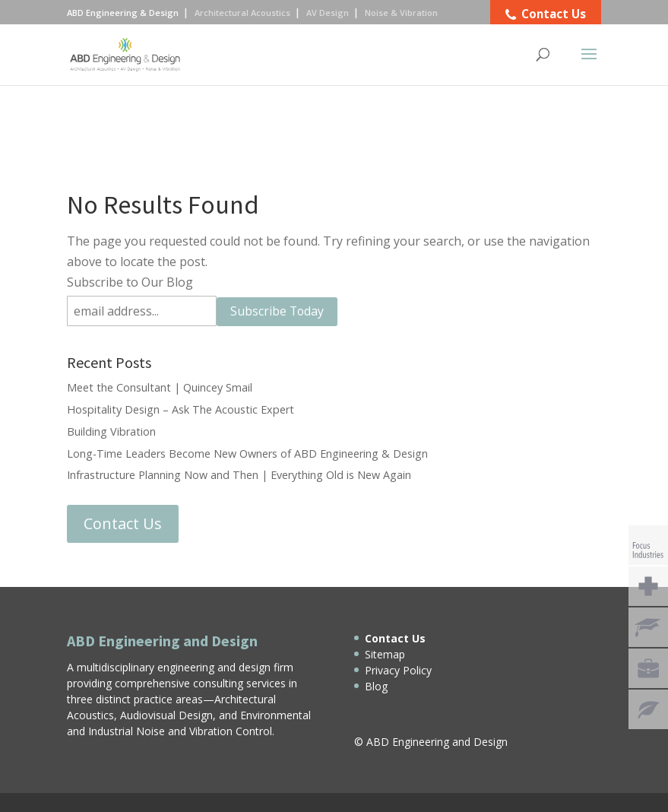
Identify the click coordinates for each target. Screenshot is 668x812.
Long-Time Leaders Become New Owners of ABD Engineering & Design (247, 454)
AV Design (328, 13)
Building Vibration (111, 431)
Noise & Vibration (401, 13)
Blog (376, 686)
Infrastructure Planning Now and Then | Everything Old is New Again (239, 475)
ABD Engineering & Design (123, 13)
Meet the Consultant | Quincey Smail (160, 387)
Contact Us (123, 523)
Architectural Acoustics (242, 13)
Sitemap (385, 654)
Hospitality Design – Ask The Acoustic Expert (180, 409)
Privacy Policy (398, 670)
